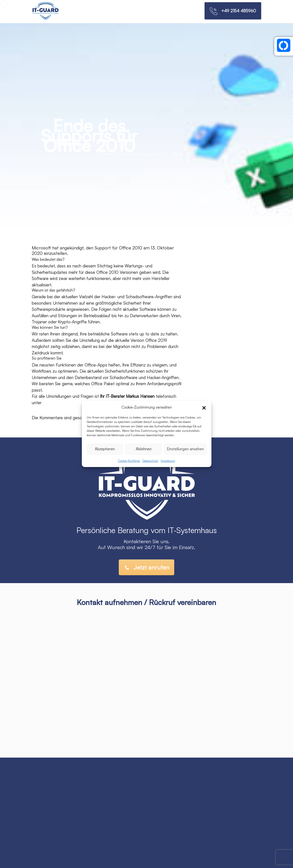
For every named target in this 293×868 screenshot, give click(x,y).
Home (105, 154)
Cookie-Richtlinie (129, 461)
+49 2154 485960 (239, 11)
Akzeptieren (105, 449)
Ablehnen (144, 449)
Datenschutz (150, 461)
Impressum (168, 461)
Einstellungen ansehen (185, 449)
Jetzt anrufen (147, 567)
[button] (204, 407)
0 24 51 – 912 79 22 (62, 403)
